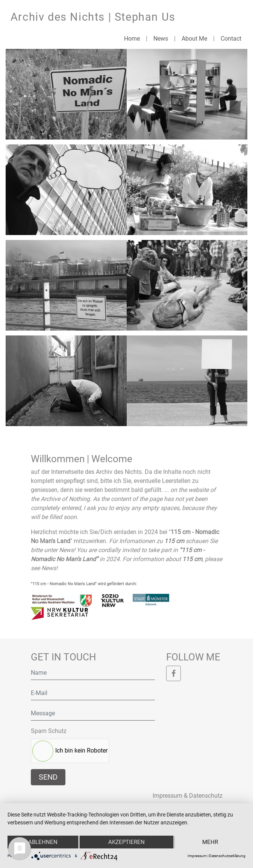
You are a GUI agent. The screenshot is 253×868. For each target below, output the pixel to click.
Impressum (197, 856)
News (161, 39)
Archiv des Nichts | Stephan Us (93, 17)
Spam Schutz (49, 731)
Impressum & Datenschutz (188, 796)
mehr (210, 842)
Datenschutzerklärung (227, 856)
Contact (231, 39)
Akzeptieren (126, 842)
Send (48, 777)
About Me (194, 39)
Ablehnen (43, 842)
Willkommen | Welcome (82, 459)
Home (132, 39)
